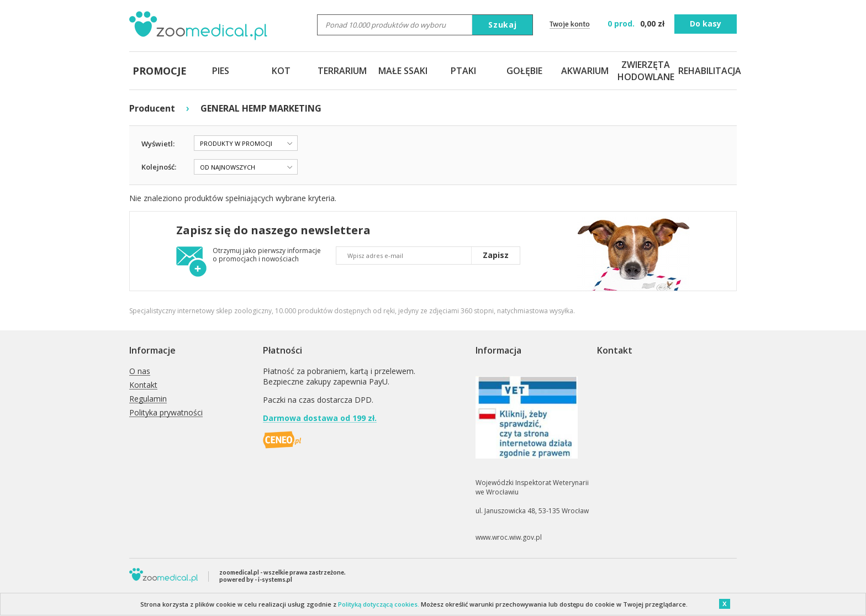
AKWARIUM (585, 71)
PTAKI (463, 71)
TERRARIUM (342, 71)
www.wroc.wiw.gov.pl (509, 537)
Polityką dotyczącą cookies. (379, 604)
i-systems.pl (275, 579)
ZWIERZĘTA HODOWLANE (646, 71)
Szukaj (503, 25)
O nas (140, 372)
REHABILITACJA (706, 71)
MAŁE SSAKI (403, 71)
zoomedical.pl (239, 572)
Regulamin (148, 399)
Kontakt (143, 385)
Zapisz (496, 255)
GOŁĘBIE (524, 71)
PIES (221, 71)
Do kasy (706, 23)
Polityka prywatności (166, 413)
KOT (281, 71)
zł (637, 23)
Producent (152, 108)
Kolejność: (159, 167)
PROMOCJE (160, 71)
